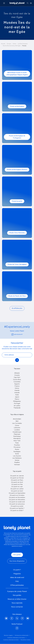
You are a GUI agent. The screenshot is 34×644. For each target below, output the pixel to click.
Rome (17, 449)
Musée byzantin (17, 201)
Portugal (17, 404)
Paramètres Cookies (26, 640)
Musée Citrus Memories (17, 233)
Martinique (17, 436)
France (17, 386)
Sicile (17, 454)
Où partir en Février (17, 478)
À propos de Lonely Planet (17, 591)
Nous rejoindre (17, 603)
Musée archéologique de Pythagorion (17, 137)
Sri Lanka (17, 406)
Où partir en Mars (17, 480)
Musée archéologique (17, 106)
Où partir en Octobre (17, 495)
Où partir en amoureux (17, 504)
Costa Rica (17, 380)
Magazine (17, 574)
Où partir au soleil (17, 506)
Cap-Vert (17, 377)
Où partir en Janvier (17, 476)
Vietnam (17, 465)
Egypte (17, 384)
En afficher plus (17, 308)
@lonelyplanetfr (17, 334)
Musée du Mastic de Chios (17, 296)
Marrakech (17, 439)
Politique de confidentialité (22, 635)
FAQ (17, 581)
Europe (9, 44)
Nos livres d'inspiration (17, 561)
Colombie (17, 382)
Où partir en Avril (17, 482)
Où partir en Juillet (17, 489)
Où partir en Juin (17, 487)
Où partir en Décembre (17, 500)
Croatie (17, 375)
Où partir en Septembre (17, 493)
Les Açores (17, 456)
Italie (17, 395)
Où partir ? (17, 570)
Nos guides (17, 555)
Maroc (17, 399)
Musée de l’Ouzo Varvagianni (17, 264)
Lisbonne (17, 428)
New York (17, 441)
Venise (17, 460)
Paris (17, 443)
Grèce (14, 44)
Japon (17, 397)
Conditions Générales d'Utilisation (16, 638)
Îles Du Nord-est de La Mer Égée (12, 46)
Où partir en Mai (17, 485)
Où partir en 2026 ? (17, 511)
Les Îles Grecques (23, 44)
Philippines (17, 401)
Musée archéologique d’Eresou (17, 170)
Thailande (17, 408)
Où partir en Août (17, 491)
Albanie (17, 373)
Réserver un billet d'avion (17, 599)
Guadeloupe (17, 432)
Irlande (17, 391)
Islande (17, 393)
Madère (17, 463)
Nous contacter (17, 607)
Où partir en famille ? (17, 508)
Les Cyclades (17, 423)
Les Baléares (17, 458)
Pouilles (17, 445)
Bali (17, 421)
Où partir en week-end (17, 502)
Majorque (17, 434)
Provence (17, 447)
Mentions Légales (8, 635)
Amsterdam (17, 419)
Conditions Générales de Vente (11, 640)
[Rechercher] (28, 3)
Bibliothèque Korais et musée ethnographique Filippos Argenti (17, 74)
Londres (17, 430)
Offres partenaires (17, 585)
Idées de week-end (17, 578)
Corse (17, 426)
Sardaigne (17, 452)
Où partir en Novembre (17, 498)
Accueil (3, 44)
